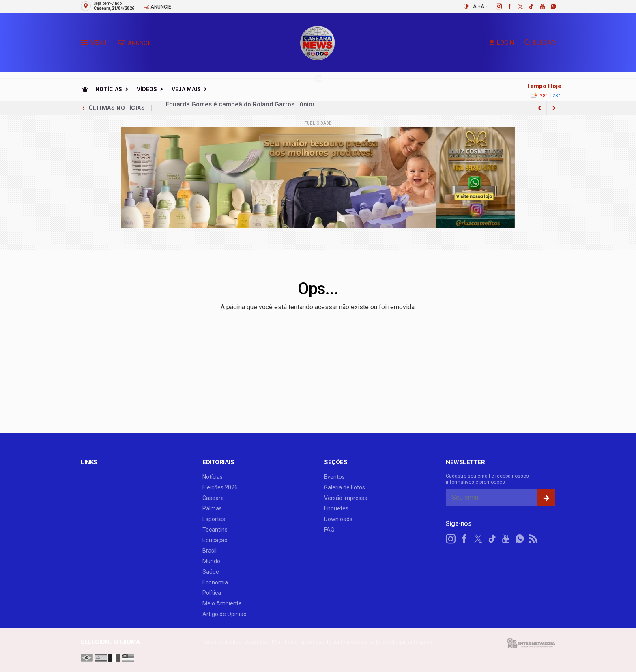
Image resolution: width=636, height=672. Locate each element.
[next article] (539, 108)
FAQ (329, 530)
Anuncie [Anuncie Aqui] (157, 7)
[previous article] (554, 108)
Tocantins (215, 530)
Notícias (109, 89)
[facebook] (505, 6)
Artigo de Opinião (225, 614)
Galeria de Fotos (345, 487)
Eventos (334, 477)
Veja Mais (186, 89)
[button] (86, 44)
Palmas (212, 508)
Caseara (213, 498)
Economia (215, 582)
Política (212, 593)
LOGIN (501, 43)
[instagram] (494, 6)
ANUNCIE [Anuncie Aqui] (135, 43)
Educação (215, 540)
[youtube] (538, 6)
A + (477, 6)
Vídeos (147, 89)
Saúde (211, 572)
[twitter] (516, 6)
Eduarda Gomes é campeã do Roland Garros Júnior (240, 108)
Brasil (209, 551)
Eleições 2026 (220, 487)
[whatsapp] (549, 6)
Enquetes (336, 508)
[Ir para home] (85, 89)
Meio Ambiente (222, 603)
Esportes (214, 519)
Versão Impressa (346, 498)
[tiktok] (527, 6)
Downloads (338, 519)
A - (484, 6)
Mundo (211, 561)
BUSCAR (540, 43)
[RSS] (533, 539)
